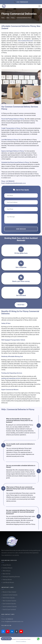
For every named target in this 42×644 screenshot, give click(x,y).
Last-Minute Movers (8, 582)
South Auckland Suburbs (10, 607)
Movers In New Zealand (9, 592)
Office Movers (7, 571)
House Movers (7, 565)
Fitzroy (13, 18)
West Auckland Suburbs (9, 601)
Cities (8, 18)
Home (3, 18)
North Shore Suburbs (9, 598)
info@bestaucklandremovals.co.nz (15, 183)
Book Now (21, 305)
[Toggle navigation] (40, 6)
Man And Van (6, 574)
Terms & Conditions (21, 642)
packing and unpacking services (11, 378)
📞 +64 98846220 (21, 2)
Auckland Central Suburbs (10, 595)
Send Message (21, 229)
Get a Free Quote (6, 639)
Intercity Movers (7, 580)
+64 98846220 (10, 181)
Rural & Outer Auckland (9, 609)
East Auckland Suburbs (9, 604)
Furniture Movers (7, 568)
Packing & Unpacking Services (11, 577)
